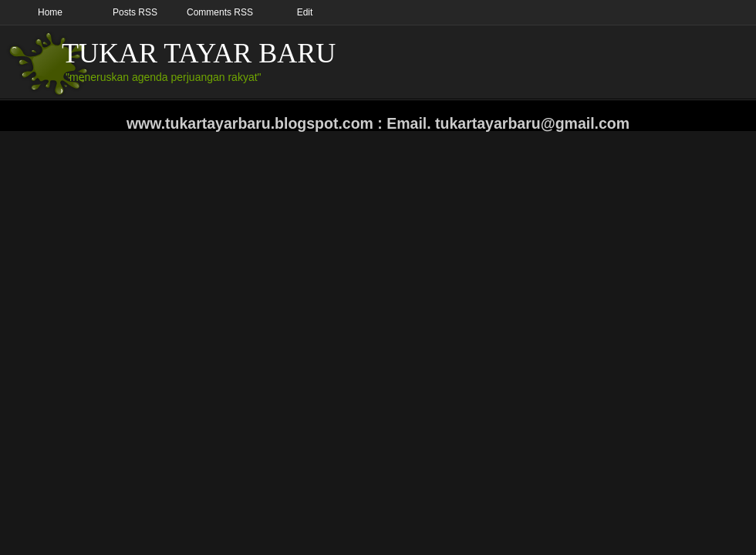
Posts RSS (135, 12)
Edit (305, 12)
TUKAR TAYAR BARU (199, 53)
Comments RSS (220, 12)
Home (50, 12)
